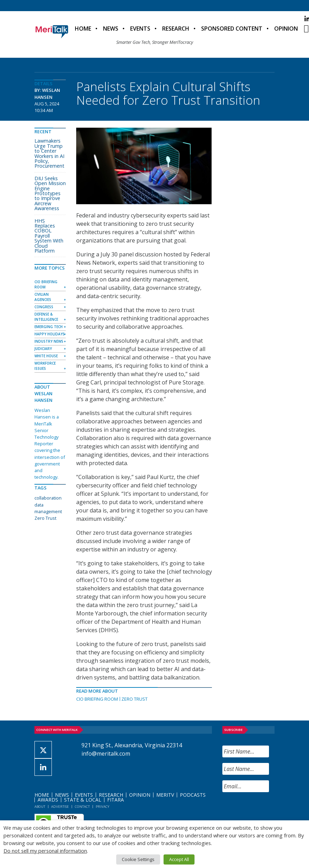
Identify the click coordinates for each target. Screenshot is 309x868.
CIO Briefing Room (97, 699)
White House (46, 356)
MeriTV (165, 795)
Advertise (60, 807)
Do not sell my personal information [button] (45, 851)
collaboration (48, 498)
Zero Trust (134, 699)
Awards (48, 800)
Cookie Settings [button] (138, 859)
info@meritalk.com (106, 754)
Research (176, 29)
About (40, 807)
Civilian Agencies (43, 297)
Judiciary (43, 349)
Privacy (102, 807)
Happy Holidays (50, 334)
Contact (82, 807)
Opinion (286, 29)
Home (83, 29)
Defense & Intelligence (46, 317)
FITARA (116, 800)
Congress (44, 307)
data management (48, 508)
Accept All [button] (179, 859)
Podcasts (193, 795)
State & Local (83, 800)
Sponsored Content (232, 29)
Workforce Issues (45, 366)
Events (140, 29)
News (111, 29)
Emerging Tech (49, 327)
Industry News (49, 341)
